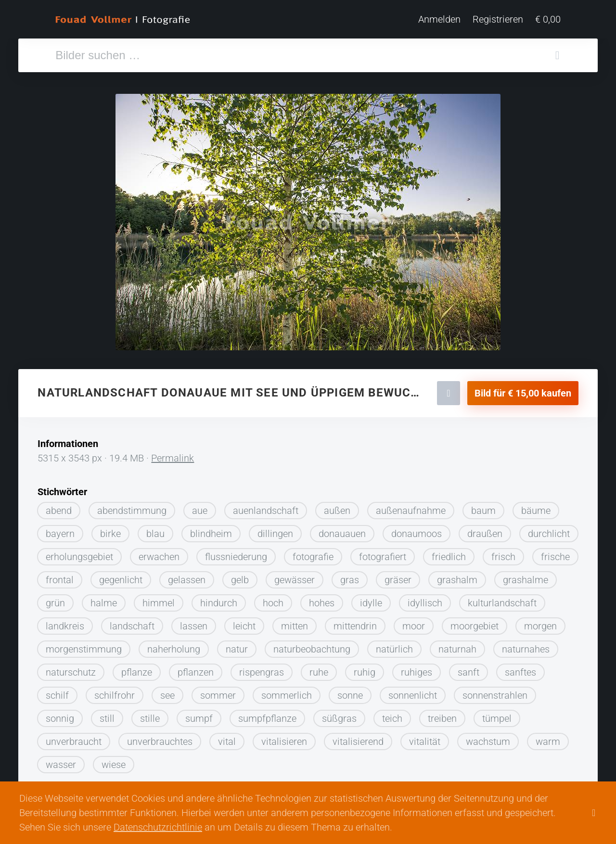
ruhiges (417, 669)
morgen (540, 623)
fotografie (313, 553)
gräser (398, 576)
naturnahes (526, 646)
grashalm (457, 576)
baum (483, 507)
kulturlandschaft (502, 600)
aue (200, 507)
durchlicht (549, 530)
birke (110, 530)
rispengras (262, 669)
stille (150, 715)
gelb (240, 576)
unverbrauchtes (160, 738)
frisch (503, 553)
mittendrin (355, 623)
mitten (295, 623)
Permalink (173, 455)
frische (555, 553)
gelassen (187, 576)
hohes (322, 600)
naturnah (457, 646)
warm (548, 738)
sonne (350, 692)
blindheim (211, 530)
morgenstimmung (84, 646)
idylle (371, 600)
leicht (244, 623)
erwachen (159, 553)
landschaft (132, 623)
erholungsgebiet (79, 553)
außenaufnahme (411, 507)
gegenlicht (121, 576)
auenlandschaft (266, 507)
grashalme (526, 576)
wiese (114, 761)
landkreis (65, 623)
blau (155, 530)
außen (337, 507)
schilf (57, 692)
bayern (60, 530)
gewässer (295, 576)
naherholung (174, 646)
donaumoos (417, 530)
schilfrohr (115, 692)
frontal (60, 576)
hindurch (219, 600)
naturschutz (71, 669)
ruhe (319, 669)
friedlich (449, 553)
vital (227, 738)
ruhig (365, 669)
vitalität (425, 738)
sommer (218, 692)
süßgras (339, 715)
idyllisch (425, 600)
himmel (159, 600)
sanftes (520, 669)
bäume (536, 507)
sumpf (199, 715)
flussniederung (236, 553)
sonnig (60, 715)
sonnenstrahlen (495, 692)
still (107, 715)
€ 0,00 (548, 19)
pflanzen (196, 669)
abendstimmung (132, 507)
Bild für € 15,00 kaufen (523, 390)
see (167, 692)
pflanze (137, 669)
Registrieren (498, 19)
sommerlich (287, 692)
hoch (273, 600)
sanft (468, 669)
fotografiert (383, 553)
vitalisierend (358, 738)
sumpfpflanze (267, 715)
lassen (194, 623)
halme (104, 600)
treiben (442, 715)
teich (392, 715)
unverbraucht (74, 738)
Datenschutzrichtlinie (158, 827)
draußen (485, 530)
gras (350, 576)
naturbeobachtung (312, 646)
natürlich (394, 646)
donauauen (342, 530)
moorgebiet (475, 623)
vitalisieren (284, 738)
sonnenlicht (413, 692)
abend (59, 507)
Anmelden (439, 19)
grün (55, 600)
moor (414, 623)
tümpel (497, 715)
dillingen (275, 530)
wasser (61, 761)
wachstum (488, 738)
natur (237, 646)
